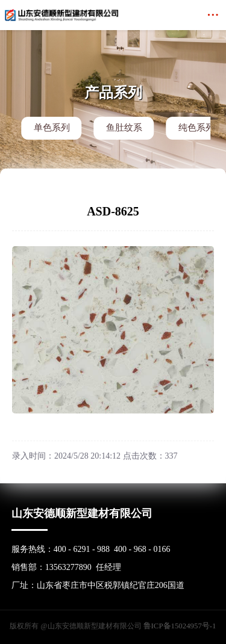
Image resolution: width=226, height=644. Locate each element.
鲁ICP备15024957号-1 (180, 624)
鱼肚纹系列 (124, 131)
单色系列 (52, 128)
